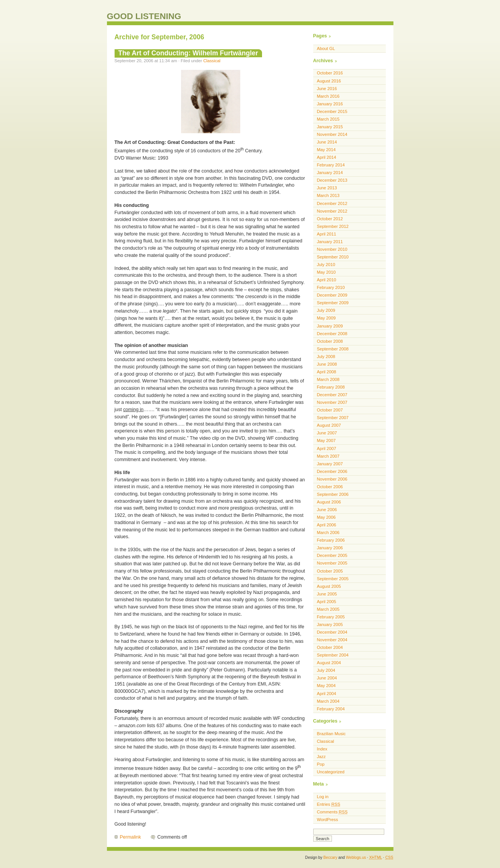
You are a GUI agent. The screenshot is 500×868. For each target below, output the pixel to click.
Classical (212, 61)
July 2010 (326, 265)
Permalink (130, 837)
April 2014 (327, 157)
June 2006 (327, 510)
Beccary (330, 858)
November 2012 (332, 211)
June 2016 (327, 89)
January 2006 (330, 548)
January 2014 (330, 173)
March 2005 (328, 609)
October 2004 (330, 647)
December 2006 (332, 471)
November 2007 (332, 402)
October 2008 (330, 341)
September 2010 (333, 257)
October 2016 (330, 73)
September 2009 (333, 303)
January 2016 (330, 104)
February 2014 (331, 165)
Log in (323, 797)
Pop (321, 764)
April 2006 (327, 525)
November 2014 (332, 134)
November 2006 (332, 479)
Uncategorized (331, 772)
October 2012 (330, 219)
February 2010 (331, 287)
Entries (329, 804)
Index (322, 749)
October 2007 (330, 410)
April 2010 (327, 280)
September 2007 (333, 418)
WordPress (328, 820)
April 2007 (327, 449)
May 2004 (326, 686)
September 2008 (333, 349)
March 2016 (328, 96)
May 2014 (326, 150)
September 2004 (333, 655)
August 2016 (329, 81)
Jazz (321, 757)
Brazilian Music (331, 734)
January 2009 (330, 326)
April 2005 (327, 602)
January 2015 (330, 127)
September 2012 (333, 226)
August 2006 (329, 502)
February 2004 (331, 709)
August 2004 (329, 663)
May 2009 (326, 318)
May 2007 (326, 440)
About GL (326, 48)
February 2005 (331, 617)
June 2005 (327, 594)
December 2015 (332, 111)
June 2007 (327, 433)
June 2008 (327, 364)
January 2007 (330, 464)
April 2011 (327, 234)
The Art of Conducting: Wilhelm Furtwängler (188, 53)
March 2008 (328, 379)
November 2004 (332, 640)
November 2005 (332, 563)
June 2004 (327, 678)
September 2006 (333, 494)
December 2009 (332, 295)
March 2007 (328, 456)
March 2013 (328, 195)
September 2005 (333, 579)
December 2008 (332, 334)
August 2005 (329, 586)
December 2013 (332, 180)
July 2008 (326, 357)
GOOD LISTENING (144, 16)
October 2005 (330, 571)
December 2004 (332, 632)
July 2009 (326, 310)
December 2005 (332, 555)
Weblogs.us (356, 858)
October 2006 (330, 487)
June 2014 (327, 142)
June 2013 (327, 188)
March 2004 (328, 701)
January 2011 (330, 242)
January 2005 (330, 624)
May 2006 (326, 517)
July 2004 (326, 670)
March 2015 (328, 119)
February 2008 (331, 387)
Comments (332, 812)
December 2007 (332, 395)
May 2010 (326, 272)
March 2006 (328, 532)
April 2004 (327, 694)
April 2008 (327, 372)
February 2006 (331, 540)
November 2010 (332, 249)
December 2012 (332, 203)
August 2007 (329, 425)
